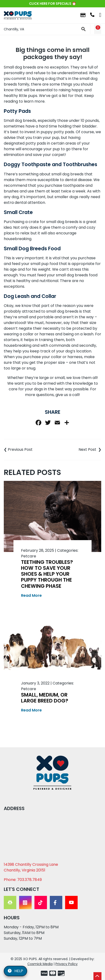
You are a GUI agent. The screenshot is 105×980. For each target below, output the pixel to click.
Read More (31, 595)
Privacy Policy (67, 964)
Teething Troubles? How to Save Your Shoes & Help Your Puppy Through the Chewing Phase (47, 574)
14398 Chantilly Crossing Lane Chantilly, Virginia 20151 (31, 867)
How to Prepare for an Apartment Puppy (77, 450)
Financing (83, 15)
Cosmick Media (40, 964)
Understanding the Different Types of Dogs (28, 450)
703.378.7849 (92, 15)
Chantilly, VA (14, 29)
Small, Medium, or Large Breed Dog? (45, 698)
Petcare (29, 556)
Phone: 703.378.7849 (23, 880)
